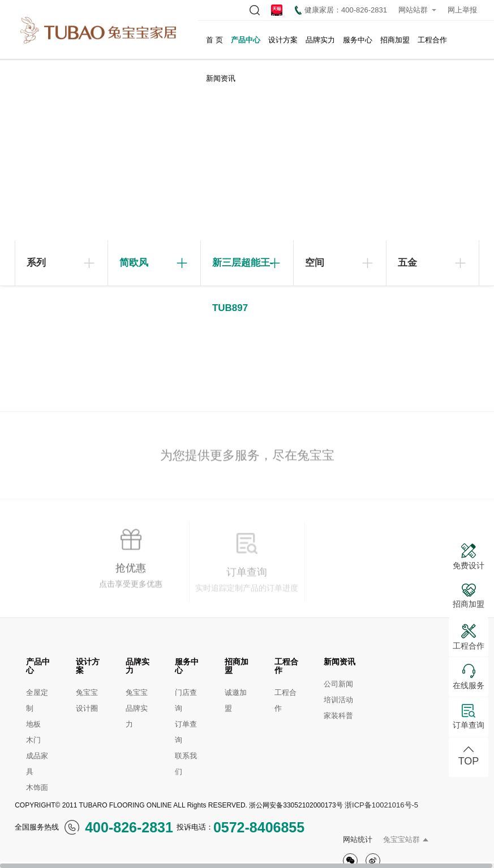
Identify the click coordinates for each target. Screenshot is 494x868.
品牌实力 (320, 40)
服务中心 (358, 40)
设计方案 (283, 40)
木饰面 (37, 787)
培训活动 (338, 700)
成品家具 (37, 764)
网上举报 (462, 10)
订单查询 (186, 732)
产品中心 (246, 40)
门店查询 (186, 700)
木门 (33, 740)
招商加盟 (395, 40)
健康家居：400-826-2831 (341, 10)
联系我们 (186, 764)
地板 (33, 724)
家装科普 (338, 716)
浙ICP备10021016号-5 (381, 805)
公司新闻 (338, 684)
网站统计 (358, 839)
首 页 (214, 40)
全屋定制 (37, 700)
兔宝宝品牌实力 (137, 708)
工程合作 (432, 40)
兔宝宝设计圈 (87, 700)
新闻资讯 (221, 78)
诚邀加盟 (236, 700)
